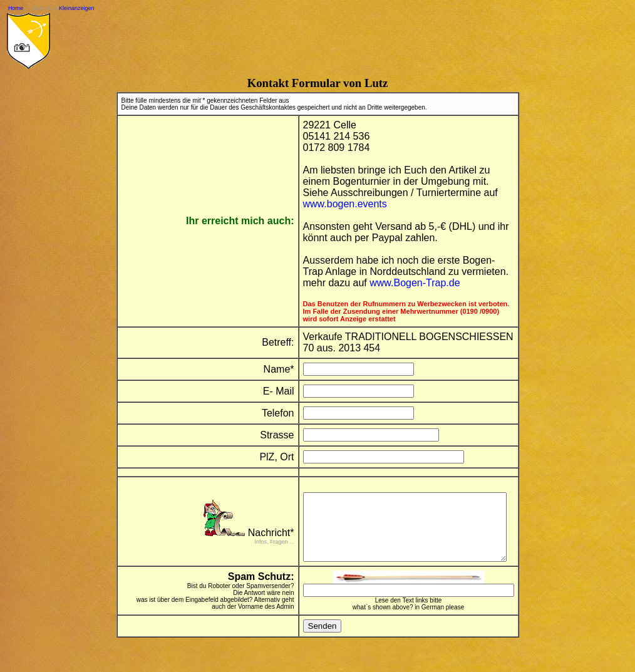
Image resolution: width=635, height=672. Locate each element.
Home (16, 8)
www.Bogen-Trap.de (406, 283)
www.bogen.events (337, 204)
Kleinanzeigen (77, 8)
